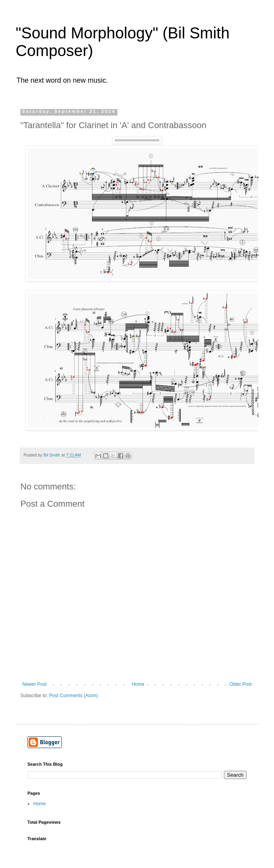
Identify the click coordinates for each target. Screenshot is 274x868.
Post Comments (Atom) (73, 696)
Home (138, 684)
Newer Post (34, 684)
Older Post (241, 684)
